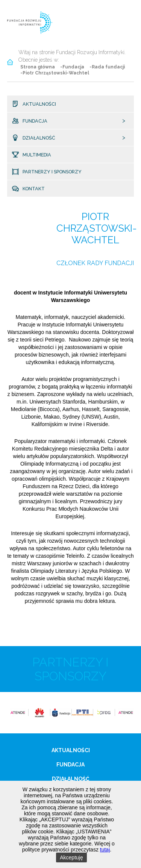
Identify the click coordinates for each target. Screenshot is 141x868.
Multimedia (34, 155)
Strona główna (38, 67)
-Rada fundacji (107, 67)
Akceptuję (71, 857)
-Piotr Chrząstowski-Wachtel (55, 73)
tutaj (105, 850)
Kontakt (31, 189)
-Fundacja (72, 67)
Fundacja (32, 121)
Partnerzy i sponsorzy (49, 172)
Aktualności (36, 104)
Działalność (36, 138)
